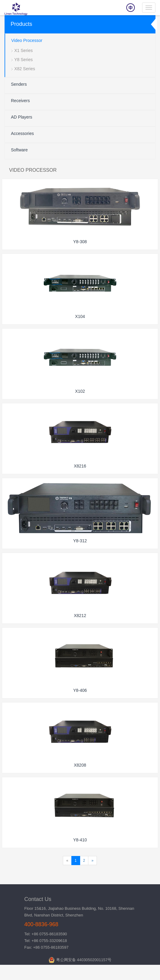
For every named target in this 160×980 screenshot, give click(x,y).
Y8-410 (80, 840)
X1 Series (24, 50)
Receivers (20, 101)
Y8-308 (80, 242)
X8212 (80, 616)
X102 (80, 391)
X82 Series (25, 69)
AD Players (22, 117)
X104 (80, 316)
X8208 (80, 765)
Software (19, 150)
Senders (19, 84)
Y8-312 (80, 541)
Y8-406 (80, 690)
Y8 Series (24, 60)
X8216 (80, 466)
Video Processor (27, 40)
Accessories (22, 133)
